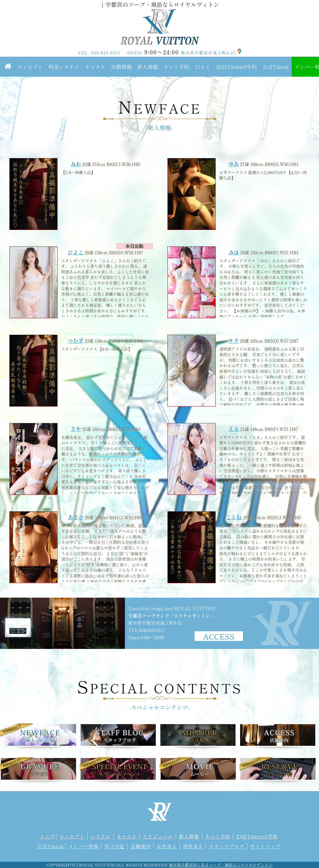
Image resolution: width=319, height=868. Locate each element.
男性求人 (193, 846)
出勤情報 (121, 67)
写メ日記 (115, 846)
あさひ (76, 517)
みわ (76, 164)
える (234, 429)
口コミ (203, 67)
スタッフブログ (226, 846)
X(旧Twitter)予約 (236, 67)
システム (101, 836)
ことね (234, 517)
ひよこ (76, 252)
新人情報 (148, 67)
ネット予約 (176, 67)
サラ (234, 340)
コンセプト (30, 67)
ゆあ (234, 164)
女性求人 (167, 846)
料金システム (64, 67)
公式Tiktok (275, 67)
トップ (47, 836)
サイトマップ (265, 846)
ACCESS (219, 636)
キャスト (95, 67)
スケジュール (158, 836)
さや (76, 429)
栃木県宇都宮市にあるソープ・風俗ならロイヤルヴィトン (221, 865)
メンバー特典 (84, 846)
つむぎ (76, 340)
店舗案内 (141, 846)
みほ (234, 252)
